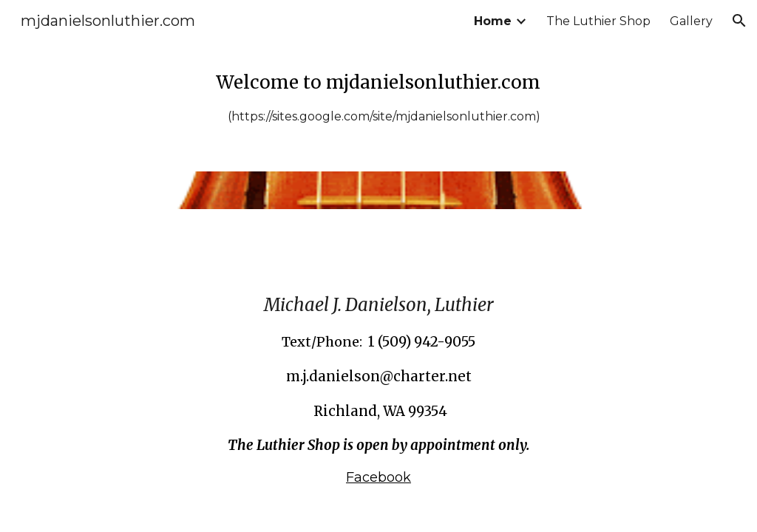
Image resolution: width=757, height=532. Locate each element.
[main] (378, 98)
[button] (739, 21)
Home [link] (493, 21)
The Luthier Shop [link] (598, 21)
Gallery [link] (691, 21)
